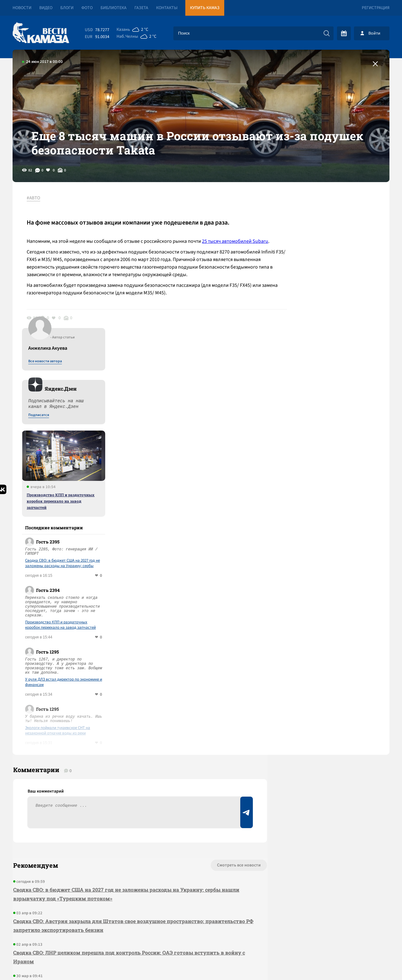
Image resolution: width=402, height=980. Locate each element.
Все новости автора (320, 214)
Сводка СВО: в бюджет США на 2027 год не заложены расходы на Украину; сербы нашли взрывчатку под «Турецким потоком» (337, 416)
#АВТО (35, 207)
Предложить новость (327, 742)
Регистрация (376, 8)
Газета (141, 8)
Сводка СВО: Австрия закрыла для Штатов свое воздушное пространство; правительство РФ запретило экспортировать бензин (128, 781)
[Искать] (327, 33)
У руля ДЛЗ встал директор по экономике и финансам (338, 535)
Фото (87, 8)
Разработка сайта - (365, 962)
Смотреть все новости (220, 721)
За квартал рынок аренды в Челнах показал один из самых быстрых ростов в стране (123, 840)
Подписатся (313, 268)
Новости (22, 8)
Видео (46, 8)
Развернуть (201, 938)
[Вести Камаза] (41, 33)
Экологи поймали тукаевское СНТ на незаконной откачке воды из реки (332, 583)
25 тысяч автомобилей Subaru (237, 250)
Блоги (67, 8)
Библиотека (114, 8)
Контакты (167, 8)
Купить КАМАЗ (205, 8)
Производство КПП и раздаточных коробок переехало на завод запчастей (335, 354)
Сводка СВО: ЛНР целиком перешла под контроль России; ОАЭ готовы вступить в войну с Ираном (128, 813)
